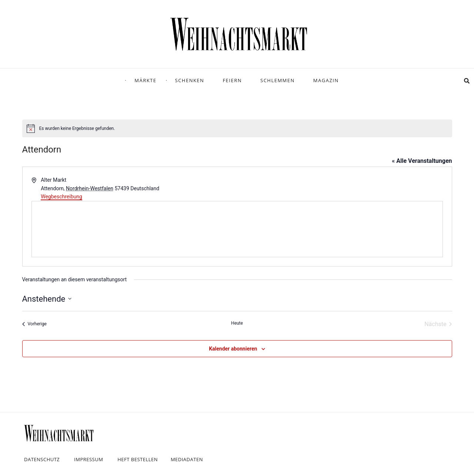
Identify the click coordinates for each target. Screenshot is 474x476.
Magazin (326, 80)
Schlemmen (278, 80)
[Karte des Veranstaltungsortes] (237, 229)
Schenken (190, 80)
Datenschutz (42, 459)
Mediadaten (187, 459)
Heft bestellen (138, 459)
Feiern (232, 80)
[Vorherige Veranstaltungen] (34, 324)
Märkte (145, 80)
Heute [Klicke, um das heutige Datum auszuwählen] (237, 323)
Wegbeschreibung (61, 197)
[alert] (237, 128)
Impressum (89, 459)
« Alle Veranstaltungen (422, 161)
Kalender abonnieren (233, 349)
